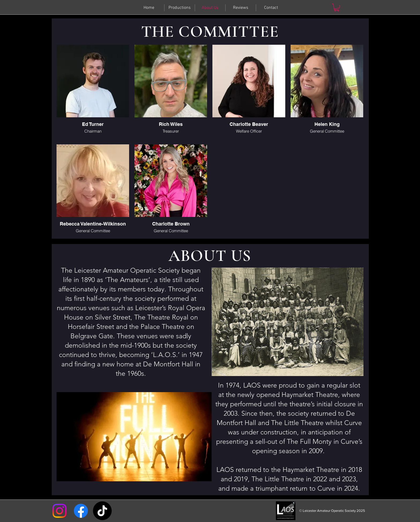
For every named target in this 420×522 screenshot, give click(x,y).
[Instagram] (59, 511)
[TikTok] (102, 511)
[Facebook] (81, 511)
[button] (337, 8)
